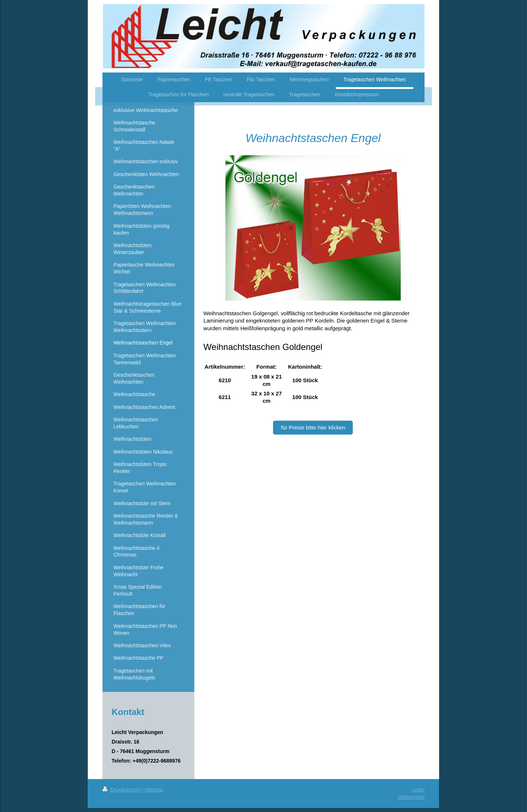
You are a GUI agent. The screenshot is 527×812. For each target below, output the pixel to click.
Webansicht (411, 797)
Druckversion (122, 790)
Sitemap (154, 790)
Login (418, 790)
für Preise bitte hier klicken (313, 427)
